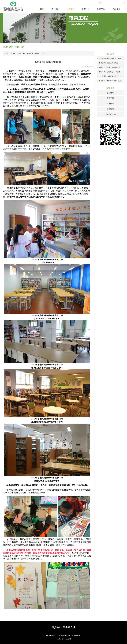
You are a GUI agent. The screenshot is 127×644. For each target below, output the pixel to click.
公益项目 (71, 9)
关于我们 (55, 9)
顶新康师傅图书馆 (33, 54)
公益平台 (86, 9)
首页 (42, 9)
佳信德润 (68, 639)
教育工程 (22, 54)
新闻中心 (101, 9)
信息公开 (116, 9)
